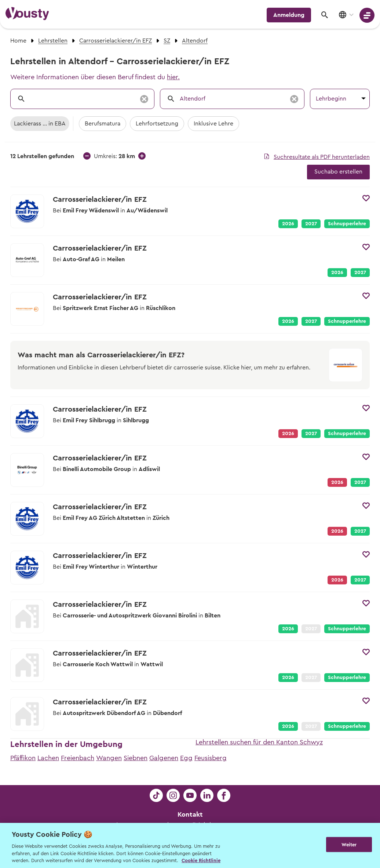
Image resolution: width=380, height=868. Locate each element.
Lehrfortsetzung (157, 124)
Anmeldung (289, 15)
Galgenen (164, 758)
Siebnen (136, 758)
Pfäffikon (23, 758)
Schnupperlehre (347, 224)
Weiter (349, 845)
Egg (186, 758)
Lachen (48, 758)
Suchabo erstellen (338, 172)
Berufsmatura (103, 124)
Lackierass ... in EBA (40, 124)
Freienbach (78, 758)
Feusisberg (211, 758)
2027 (311, 224)
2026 (288, 224)
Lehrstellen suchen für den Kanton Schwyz (259, 742)
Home (18, 41)
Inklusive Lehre (213, 124)
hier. (173, 77)
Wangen (109, 758)
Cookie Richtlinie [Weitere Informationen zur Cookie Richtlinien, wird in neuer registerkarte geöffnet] (201, 860)
